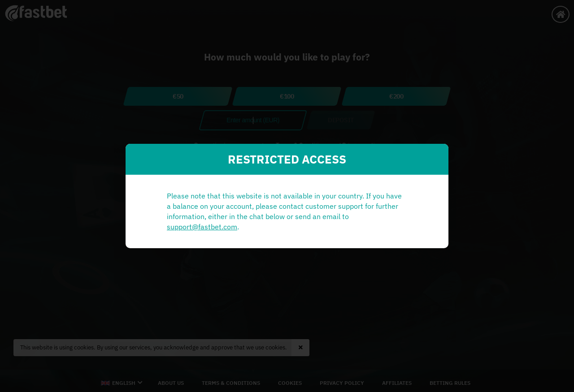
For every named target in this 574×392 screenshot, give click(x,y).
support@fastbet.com (202, 227)
